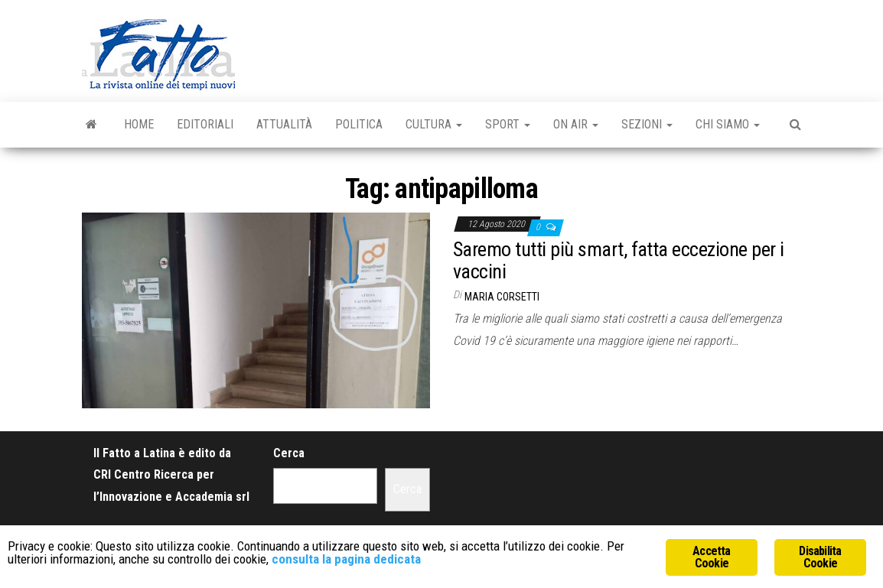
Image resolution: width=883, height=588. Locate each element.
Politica (359, 124)
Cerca (289, 453)
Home (139, 124)
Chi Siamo (728, 124)
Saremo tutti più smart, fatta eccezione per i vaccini (619, 260)
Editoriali (205, 124)
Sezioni (647, 124)
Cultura (434, 124)
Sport (508, 124)
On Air (576, 124)
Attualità (284, 124)
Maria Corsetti (502, 297)
